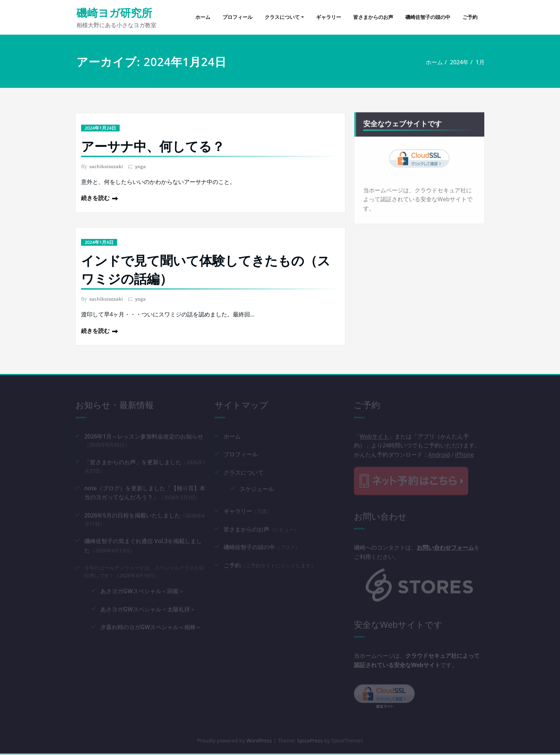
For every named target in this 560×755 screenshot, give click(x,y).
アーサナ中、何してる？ (153, 146)
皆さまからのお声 (373, 17)
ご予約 (470, 17)
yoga (143, 166)
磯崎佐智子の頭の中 (428, 17)
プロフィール (237, 17)
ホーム (203, 17)
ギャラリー (329, 17)
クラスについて (282, 17)
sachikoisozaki (107, 166)
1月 (478, 62)
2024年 (457, 62)
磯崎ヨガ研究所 (114, 13)
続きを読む (95, 198)
